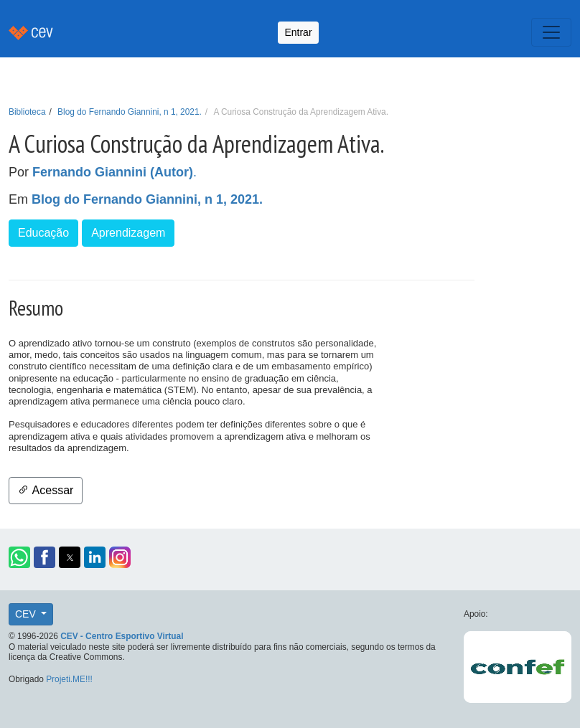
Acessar (46, 490)
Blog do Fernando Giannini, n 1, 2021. (130, 112)
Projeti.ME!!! (69, 679)
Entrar (298, 32)
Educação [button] (43, 233)
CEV (27, 614)
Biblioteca (27, 112)
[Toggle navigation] (551, 32)
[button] (19, 557)
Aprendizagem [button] (128, 233)
